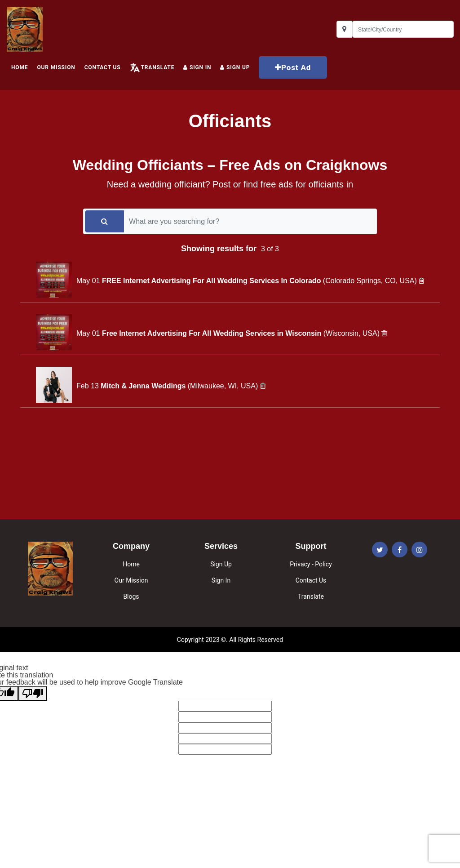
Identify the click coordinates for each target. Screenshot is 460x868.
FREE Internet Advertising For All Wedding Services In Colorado (212, 281)
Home (131, 564)
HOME (20, 67)
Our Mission (56, 67)
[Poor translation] (33, 693)
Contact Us (103, 67)
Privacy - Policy (311, 564)
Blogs (131, 596)
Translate (157, 67)
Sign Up (221, 564)
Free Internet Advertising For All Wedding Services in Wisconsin (213, 333)
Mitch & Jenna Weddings (144, 386)
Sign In (197, 67)
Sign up (235, 67)
